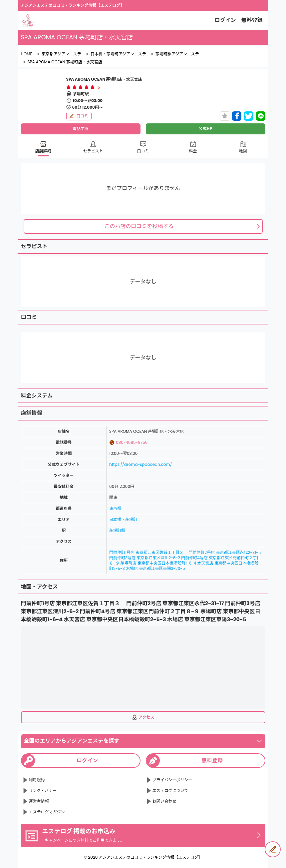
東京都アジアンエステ (61, 54)
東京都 (115, 508)
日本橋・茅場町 (123, 519)
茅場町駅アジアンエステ (177, 54)
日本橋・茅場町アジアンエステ (118, 54)
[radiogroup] (81, 87)
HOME (27, 54)
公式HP (205, 129)
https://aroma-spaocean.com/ (141, 464)
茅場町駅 (117, 530)
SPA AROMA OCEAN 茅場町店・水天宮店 (65, 62)
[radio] (69, 87)
